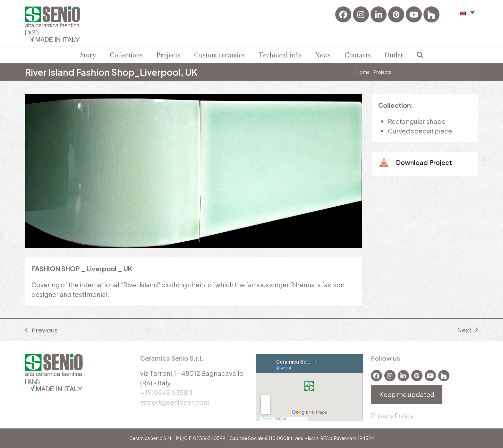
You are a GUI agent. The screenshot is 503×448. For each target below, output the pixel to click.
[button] (420, 55)
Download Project (424, 162)
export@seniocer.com (175, 402)
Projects (382, 72)
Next (467, 330)
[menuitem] (467, 12)
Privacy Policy (392, 415)
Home (363, 72)
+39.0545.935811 (166, 392)
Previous (41, 330)
